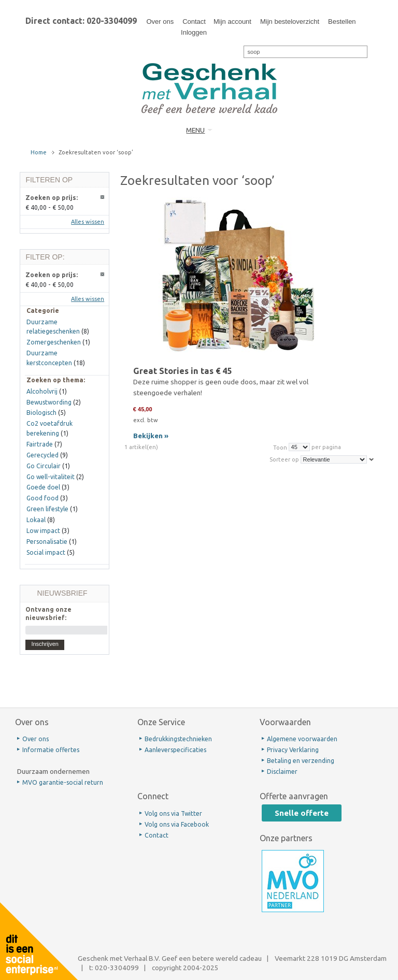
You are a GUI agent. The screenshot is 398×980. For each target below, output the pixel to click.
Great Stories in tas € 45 (182, 371)
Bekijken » (151, 436)
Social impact (46, 552)
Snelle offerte (302, 813)
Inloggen (194, 32)
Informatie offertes (51, 750)
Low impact (43, 531)
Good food (42, 498)
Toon (280, 447)
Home (39, 152)
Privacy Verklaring (293, 750)
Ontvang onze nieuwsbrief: (48, 613)
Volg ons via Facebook (177, 824)
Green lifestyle (47, 509)
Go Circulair (44, 466)
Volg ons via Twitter (173, 813)
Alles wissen (88, 222)
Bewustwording (49, 402)
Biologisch (41, 413)
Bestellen (342, 21)
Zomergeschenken (54, 342)
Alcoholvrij (42, 391)
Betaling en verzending (301, 761)
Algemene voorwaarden (302, 739)
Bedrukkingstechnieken (178, 739)
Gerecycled (42, 455)
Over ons (160, 21)
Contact (194, 21)
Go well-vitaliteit (51, 477)
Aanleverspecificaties (175, 750)
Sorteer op (284, 459)
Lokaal (36, 520)
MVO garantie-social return (63, 782)
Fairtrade (40, 444)
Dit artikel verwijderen (103, 198)
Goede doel (43, 487)
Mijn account (232, 21)
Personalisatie (47, 542)
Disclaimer (282, 772)
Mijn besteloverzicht (290, 21)
